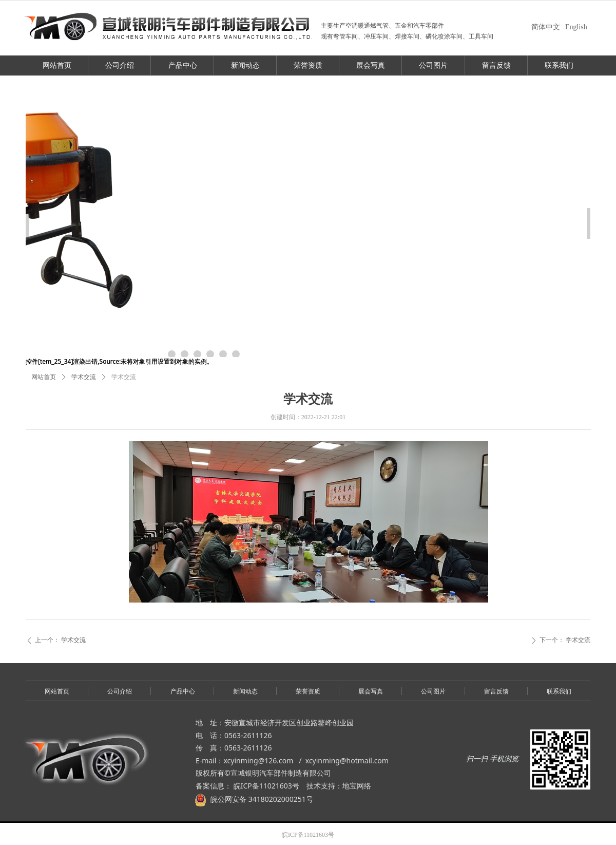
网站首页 (44, 377)
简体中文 (546, 27)
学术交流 (84, 377)
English (576, 27)
